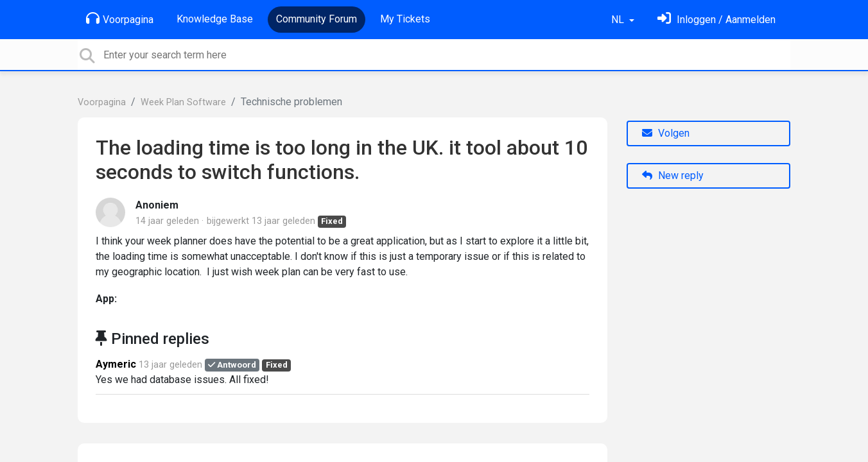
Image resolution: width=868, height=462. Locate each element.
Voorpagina (120, 19)
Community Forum (317, 19)
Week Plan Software (183, 102)
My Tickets (405, 19)
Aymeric (116, 364)
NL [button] (619, 20)
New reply (673, 175)
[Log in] (716, 20)
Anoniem (157, 205)
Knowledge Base (215, 19)
